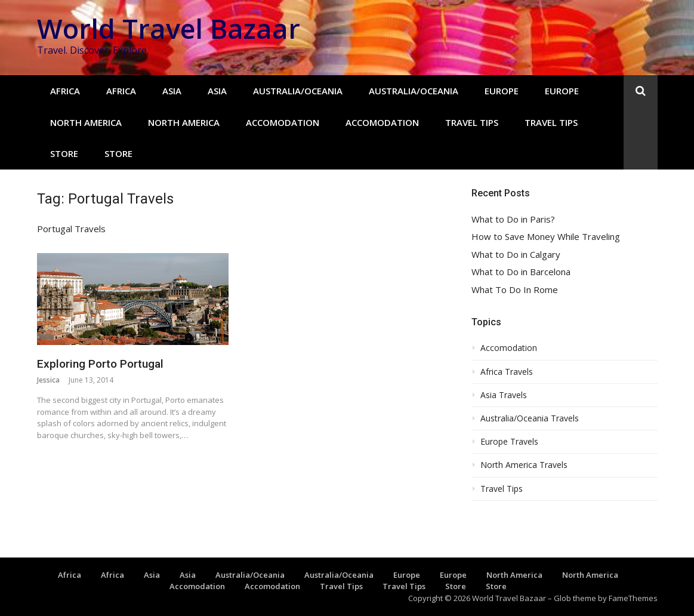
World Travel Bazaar (169, 28)
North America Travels (524, 465)
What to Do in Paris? (513, 219)
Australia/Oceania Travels (530, 418)
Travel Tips (472, 122)
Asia (172, 91)
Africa (65, 91)
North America (86, 122)
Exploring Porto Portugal (100, 364)
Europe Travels (509, 442)
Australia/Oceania (298, 91)
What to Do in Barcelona (521, 272)
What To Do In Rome (515, 290)
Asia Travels (504, 395)
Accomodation (283, 122)
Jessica (48, 380)
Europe (502, 91)
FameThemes (633, 598)
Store (64, 153)
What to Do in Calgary (516, 255)
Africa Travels (507, 372)
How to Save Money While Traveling (546, 237)
